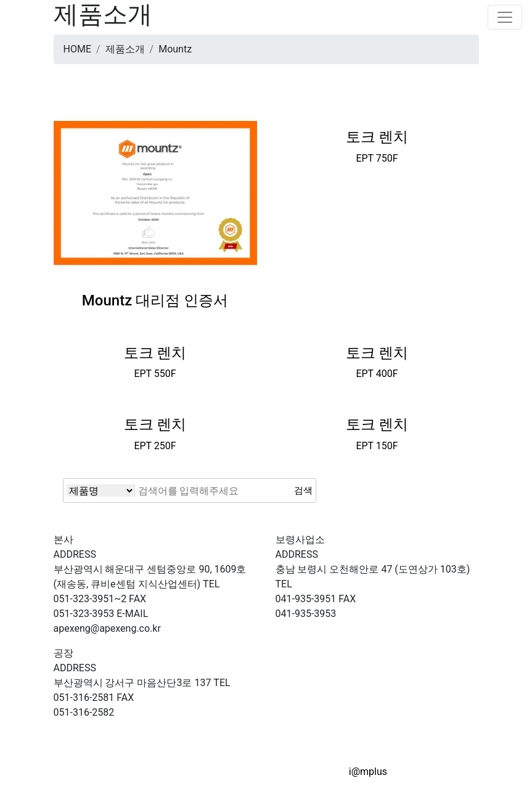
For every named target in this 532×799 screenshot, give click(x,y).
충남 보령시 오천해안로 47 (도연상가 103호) (373, 562)
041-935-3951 (306, 591)
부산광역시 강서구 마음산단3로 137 (133, 675)
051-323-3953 (100, 606)
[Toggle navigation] (505, 17)
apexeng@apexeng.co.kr (107, 621)
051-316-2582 (94, 705)
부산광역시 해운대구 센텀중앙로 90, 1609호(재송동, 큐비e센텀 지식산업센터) (150, 569)
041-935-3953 (316, 606)
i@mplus (368, 772)
